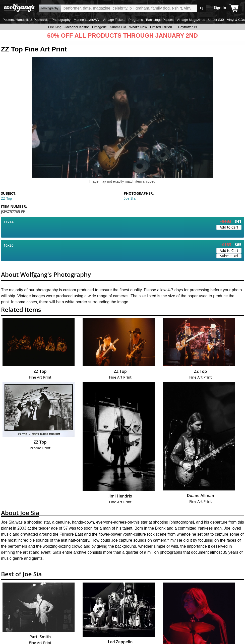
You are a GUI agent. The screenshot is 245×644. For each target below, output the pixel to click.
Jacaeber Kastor (77, 27)
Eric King (55, 27)
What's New (138, 27)
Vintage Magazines (191, 20)
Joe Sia (130, 198)
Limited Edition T (163, 27)
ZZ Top (6, 198)
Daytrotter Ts (187, 27)
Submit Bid (118, 27)
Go (201, 8)
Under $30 (216, 20)
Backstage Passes (160, 20)
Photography (61, 20)
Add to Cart (229, 227)
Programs (136, 20)
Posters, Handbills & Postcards (25, 20)
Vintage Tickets (114, 20)
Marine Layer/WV (86, 20)
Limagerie (100, 27)
